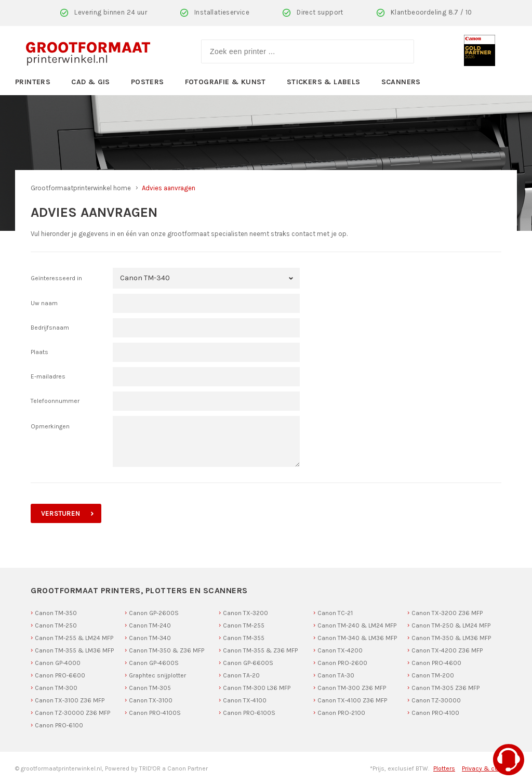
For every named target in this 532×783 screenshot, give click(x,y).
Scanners (401, 82)
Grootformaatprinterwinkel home (81, 188)
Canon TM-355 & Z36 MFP (260, 650)
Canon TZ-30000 (436, 700)
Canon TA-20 (241, 675)
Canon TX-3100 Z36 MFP (70, 700)
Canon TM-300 (56, 688)
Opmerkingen (50, 426)
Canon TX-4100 (245, 700)
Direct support (320, 12)
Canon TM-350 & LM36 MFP (451, 638)
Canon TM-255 (244, 625)
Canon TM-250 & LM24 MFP (451, 625)
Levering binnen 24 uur (111, 12)
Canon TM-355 (244, 638)
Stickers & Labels (324, 82)
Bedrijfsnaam (50, 328)
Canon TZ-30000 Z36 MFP (72, 713)
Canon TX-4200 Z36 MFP (447, 650)
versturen (61, 513)
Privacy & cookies (488, 768)
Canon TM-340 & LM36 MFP (357, 638)
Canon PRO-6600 (60, 675)
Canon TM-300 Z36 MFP (352, 688)
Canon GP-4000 (58, 663)
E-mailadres (48, 376)
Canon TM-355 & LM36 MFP (74, 650)
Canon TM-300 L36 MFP (257, 688)
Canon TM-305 (150, 688)
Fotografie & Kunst (225, 82)
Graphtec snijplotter (157, 675)
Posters (148, 82)
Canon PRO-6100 (59, 725)
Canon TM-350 (56, 613)
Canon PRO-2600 (342, 663)
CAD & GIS (91, 82)
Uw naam (44, 303)
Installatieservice (222, 12)
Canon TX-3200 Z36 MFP (447, 613)
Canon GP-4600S (154, 663)
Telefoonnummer (55, 401)
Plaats (39, 352)
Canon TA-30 (336, 675)
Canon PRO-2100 (341, 713)
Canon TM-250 (56, 625)
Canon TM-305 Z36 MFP (445, 688)
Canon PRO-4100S (155, 713)
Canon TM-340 (150, 638)
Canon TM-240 (150, 625)
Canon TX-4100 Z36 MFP (352, 700)
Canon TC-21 (335, 613)
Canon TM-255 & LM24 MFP (74, 638)
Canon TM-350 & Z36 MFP (167, 650)
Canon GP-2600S (154, 613)
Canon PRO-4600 (436, 663)
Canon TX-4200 (340, 650)
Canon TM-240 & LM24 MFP (357, 625)
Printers (33, 82)
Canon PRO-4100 (435, 713)
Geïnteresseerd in (56, 278)
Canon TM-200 (433, 675)
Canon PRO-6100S (249, 713)
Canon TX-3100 (151, 700)
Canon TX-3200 (245, 613)
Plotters (444, 768)
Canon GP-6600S (248, 663)
